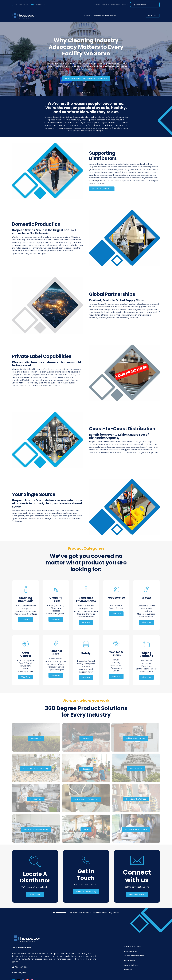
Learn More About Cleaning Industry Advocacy (86, 78)
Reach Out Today (137, 894)
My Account (153, 15)
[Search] (146, 5)
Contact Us (40, 5)
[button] (105, 5)
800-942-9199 (22, 5)
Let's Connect (35, 894)
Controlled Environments (80, 913)
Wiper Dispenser (100, 913)
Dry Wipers (114, 913)
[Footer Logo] (27, 939)
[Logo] (25, 16)
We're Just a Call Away (86, 892)
